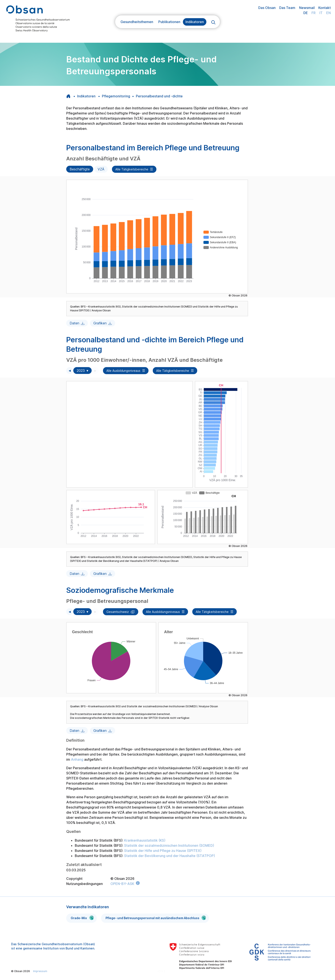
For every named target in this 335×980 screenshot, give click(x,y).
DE (306, 13)
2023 (81, 371)
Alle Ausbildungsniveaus (123, 371)
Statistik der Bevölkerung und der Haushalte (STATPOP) (170, 856)
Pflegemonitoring (116, 96)
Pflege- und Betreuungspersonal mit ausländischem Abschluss (156, 918)
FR (314, 13)
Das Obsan (267, 8)
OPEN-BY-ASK (122, 884)
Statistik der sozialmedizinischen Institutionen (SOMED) (169, 845)
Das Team (287, 8)
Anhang (78, 759)
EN (328, 13)
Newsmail (307, 8)
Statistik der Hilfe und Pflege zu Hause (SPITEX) (163, 851)
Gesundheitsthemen (137, 22)
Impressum (40, 971)
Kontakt (325, 8)
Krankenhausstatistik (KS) (145, 840)
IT (321, 13)
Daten (74, 323)
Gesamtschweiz (118, 612)
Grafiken (100, 323)
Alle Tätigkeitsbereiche (132, 169)
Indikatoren (195, 22)
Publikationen (169, 22)
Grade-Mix (82, 918)
